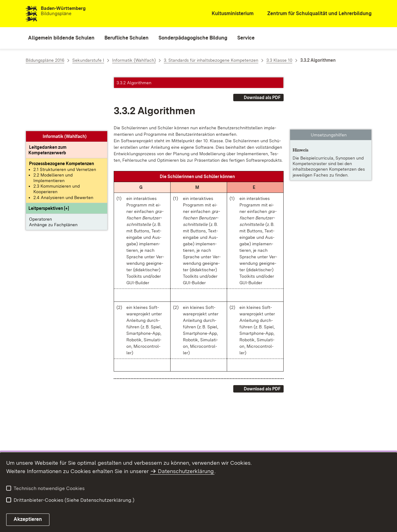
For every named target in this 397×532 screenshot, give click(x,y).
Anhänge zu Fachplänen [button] (53, 171)
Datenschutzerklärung (186, 471)
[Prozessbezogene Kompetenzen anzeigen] (61, 110)
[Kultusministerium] (228, 14)
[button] (49, 155)
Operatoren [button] (40, 165)
